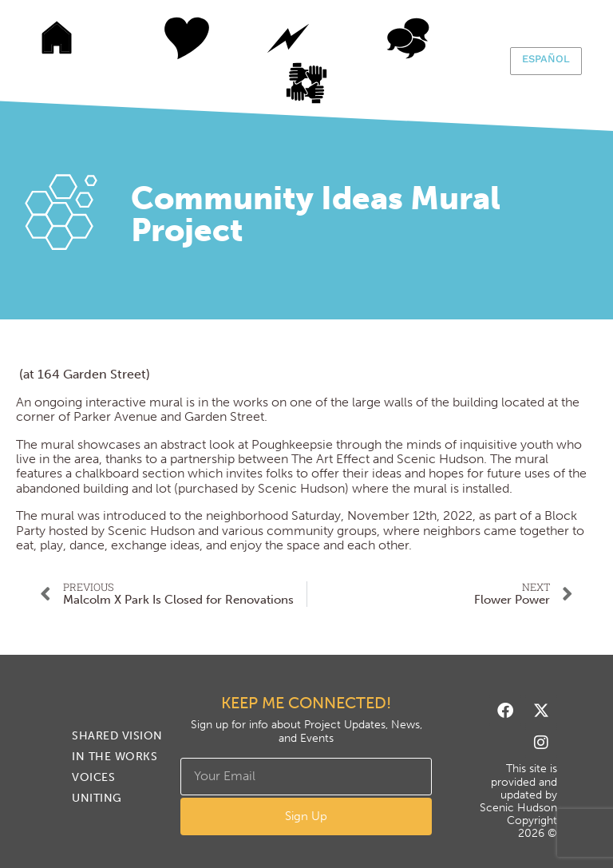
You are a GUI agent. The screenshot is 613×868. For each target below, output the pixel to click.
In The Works (288, 38)
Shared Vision (168, 38)
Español (546, 59)
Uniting (324, 83)
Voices (408, 38)
